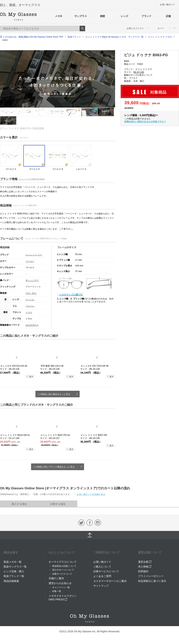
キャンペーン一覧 (61, 587)
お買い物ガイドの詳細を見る (91, 494)
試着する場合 (58, 504)
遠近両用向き (32, 325)
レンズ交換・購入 (14, 571)
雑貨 (103, 16)
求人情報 (145, 567)
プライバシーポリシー (151, 576)
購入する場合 (19, 504)
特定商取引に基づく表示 (152, 581)
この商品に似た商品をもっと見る (54, 394)
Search (82, 28)
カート (166, 28)
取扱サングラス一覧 (15, 567)
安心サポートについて (63, 570)
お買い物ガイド (167, 5)
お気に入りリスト (138, 28)
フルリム (30, 306)
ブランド (146, 16)
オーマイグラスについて (63, 562)
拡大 (31, 377)
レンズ (124, 16)
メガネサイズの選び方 (71, 295)
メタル (29, 312)
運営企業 (145, 562)
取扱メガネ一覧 (13, 562)
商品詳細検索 (11, 581)
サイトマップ (101, 586)
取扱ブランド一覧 (14, 576)
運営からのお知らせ (60, 583)
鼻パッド (5, 280)
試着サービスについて (106, 571)
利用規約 (143, 571)
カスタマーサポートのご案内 (110, 581)
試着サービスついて (62, 574)
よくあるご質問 (102, 576)
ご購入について (102, 567)
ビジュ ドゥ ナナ (34, 255)
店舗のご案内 (56, 578)
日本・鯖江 (31, 293)
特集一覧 (57, 591)
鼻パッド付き (32, 280)
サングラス (81, 16)
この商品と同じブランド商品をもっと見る (54, 467)
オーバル (30, 299)
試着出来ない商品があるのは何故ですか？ (145, 122)
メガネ (59, 16)
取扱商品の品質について (64, 566)
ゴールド (30, 261)
